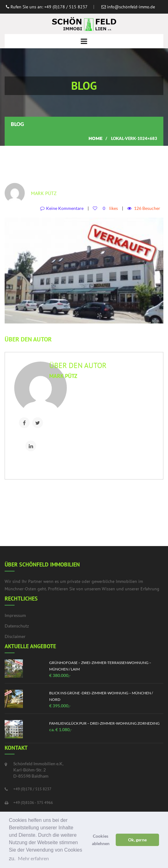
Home (95, 138)
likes (109, 208)
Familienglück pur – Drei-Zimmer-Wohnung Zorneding (104, 723)
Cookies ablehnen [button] (101, 840)
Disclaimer (15, 636)
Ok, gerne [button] (137, 840)
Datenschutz (17, 626)
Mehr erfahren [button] (33, 858)
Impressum (15, 615)
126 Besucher (147, 208)
